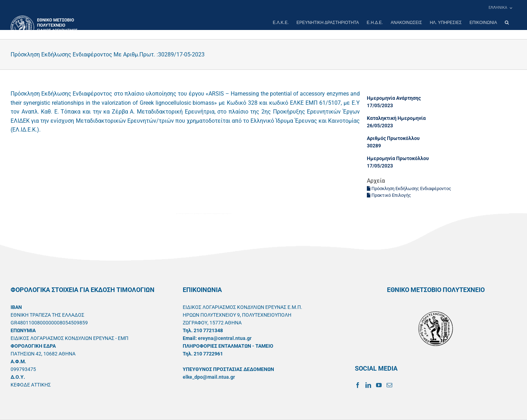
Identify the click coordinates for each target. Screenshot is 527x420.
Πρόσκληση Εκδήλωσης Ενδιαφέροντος (409, 188)
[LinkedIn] (368, 385)
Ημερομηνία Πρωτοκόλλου (398, 158)
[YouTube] (379, 385)
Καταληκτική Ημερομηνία (396, 118)
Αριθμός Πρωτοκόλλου (393, 138)
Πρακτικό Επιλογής (389, 195)
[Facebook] (358, 385)
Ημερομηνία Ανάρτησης (394, 98)
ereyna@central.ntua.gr (225, 338)
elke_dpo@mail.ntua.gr (209, 377)
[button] (507, 23)
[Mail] (389, 385)
